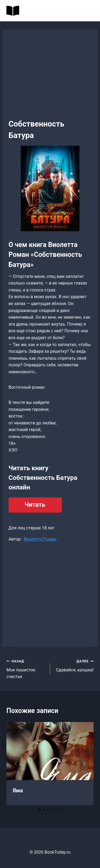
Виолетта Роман (40, 539)
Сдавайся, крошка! (74, 665)
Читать (35, 505)
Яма (18, 790)
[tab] (39, 810)
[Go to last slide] (16, 764)
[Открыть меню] (89, 11)
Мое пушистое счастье (26, 668)
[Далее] (84, 764)
